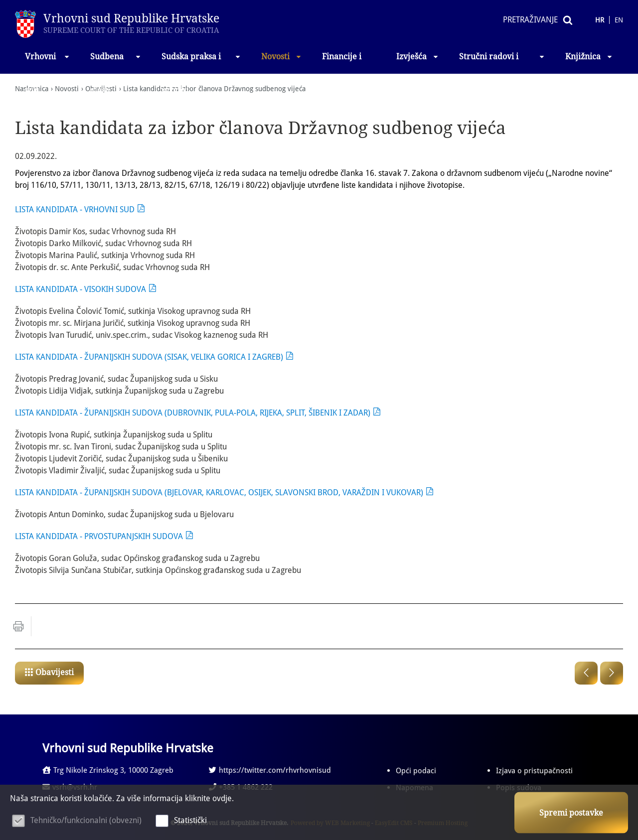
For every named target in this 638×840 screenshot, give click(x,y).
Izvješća (418, 57)
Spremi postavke (571, 813)
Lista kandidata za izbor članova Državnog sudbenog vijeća (214, 89)
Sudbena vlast (116, 63)
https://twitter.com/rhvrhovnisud (270, 770)
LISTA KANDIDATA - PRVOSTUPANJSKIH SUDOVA (99, 536)
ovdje (222, 798)
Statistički (190, 820)
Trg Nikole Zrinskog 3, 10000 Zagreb (108, 770)
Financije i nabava (342, 63)
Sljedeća (612, 673)
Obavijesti (55, 672)
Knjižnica (589, 57)
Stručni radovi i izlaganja (502, 63)
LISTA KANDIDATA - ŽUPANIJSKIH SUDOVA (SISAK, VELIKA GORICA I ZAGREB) (149, 357)
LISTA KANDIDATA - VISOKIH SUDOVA (80, 289)
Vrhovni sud (48, 63)
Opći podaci (416, 771)
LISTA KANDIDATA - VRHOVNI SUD (75, 210)
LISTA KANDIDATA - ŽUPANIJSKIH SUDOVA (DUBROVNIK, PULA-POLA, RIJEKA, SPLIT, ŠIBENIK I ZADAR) (193, 413)
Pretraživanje (530, 20)
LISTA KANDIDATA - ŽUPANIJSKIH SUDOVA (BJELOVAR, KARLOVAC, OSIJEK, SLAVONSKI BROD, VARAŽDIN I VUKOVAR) (219, 492)
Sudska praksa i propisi (202, 63)
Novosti (282, 57)
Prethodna (586, 673)
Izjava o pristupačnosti (534, 771)
